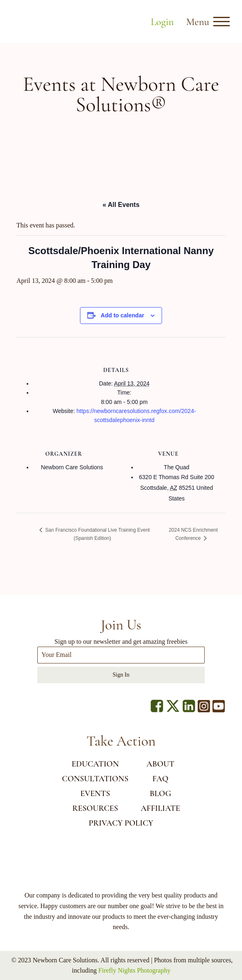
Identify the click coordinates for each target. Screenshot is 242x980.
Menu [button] (198, 22)
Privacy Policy (121, 823)
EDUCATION (95, 764)
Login (162, 22)
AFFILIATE (160, 808)
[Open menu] (221, 22)
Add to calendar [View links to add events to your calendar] (123, 315)
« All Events (121, 205)
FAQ (160, 779)
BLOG (160, 794)
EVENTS (95, 794)
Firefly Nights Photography (135, 970)
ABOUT (160, 764)
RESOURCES (95, 808)
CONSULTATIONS (95, 779)
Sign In (121, 675)
